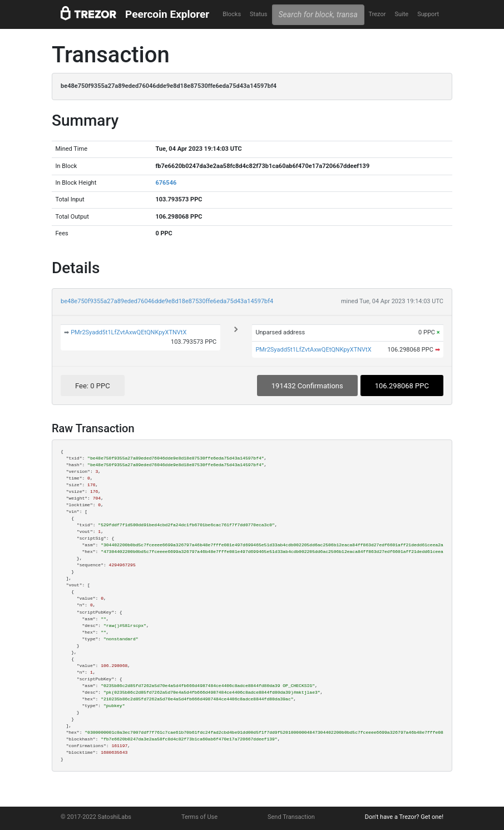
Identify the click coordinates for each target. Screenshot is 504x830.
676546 (166, 183)
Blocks (232, 14)
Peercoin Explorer (167, 14)
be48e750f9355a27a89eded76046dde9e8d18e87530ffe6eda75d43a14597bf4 (167, 301)
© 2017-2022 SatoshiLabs (96, 817)
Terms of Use (199, 817)
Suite (401, 14)
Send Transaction (291, 817)
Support (428, 14)
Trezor (377, 14)
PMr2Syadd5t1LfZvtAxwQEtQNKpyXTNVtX (129, 332)
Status (258, 14)
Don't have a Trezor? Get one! (404, 817)
